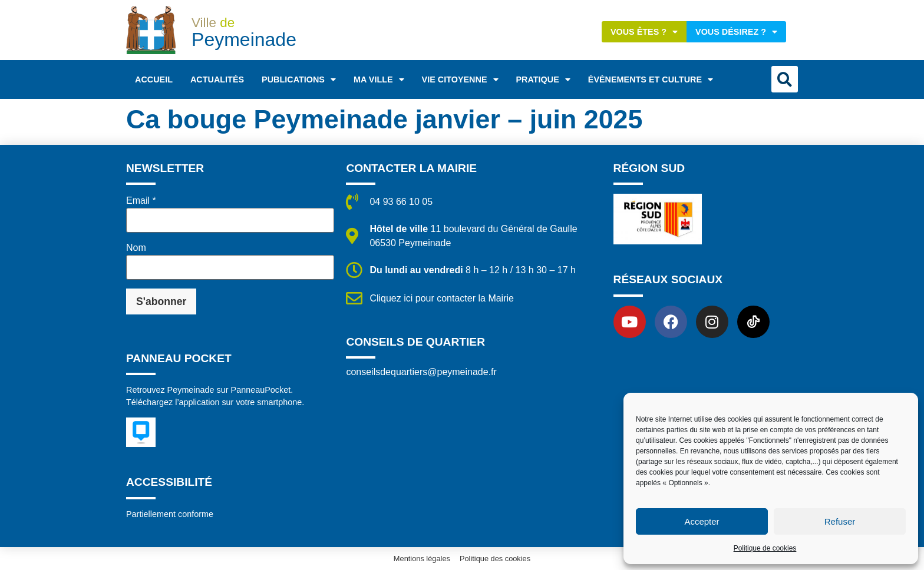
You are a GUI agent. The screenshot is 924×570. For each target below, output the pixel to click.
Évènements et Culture (651, 79)
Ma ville (379, 79)
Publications (299, 79)
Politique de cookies (765, 548)
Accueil (154, 79)
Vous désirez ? (736, 32)
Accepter (702, 521)
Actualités (217, 79)
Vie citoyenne (460, 79)
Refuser (840, 521)
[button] (785, 79)
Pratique (543, 79)
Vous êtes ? (644, 32)
